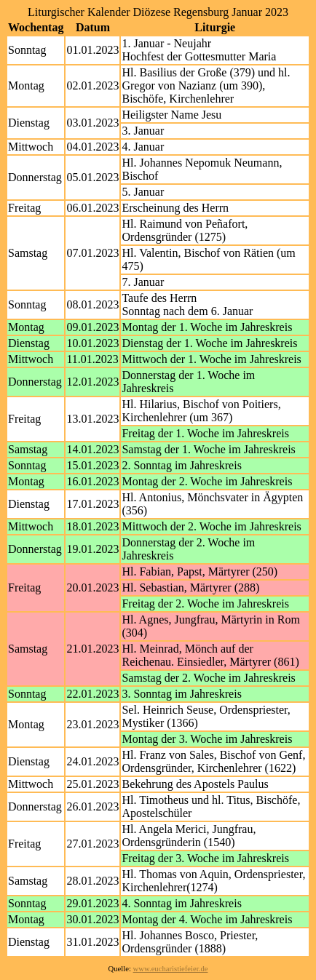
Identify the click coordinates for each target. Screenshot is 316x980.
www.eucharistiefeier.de (171, 969)
